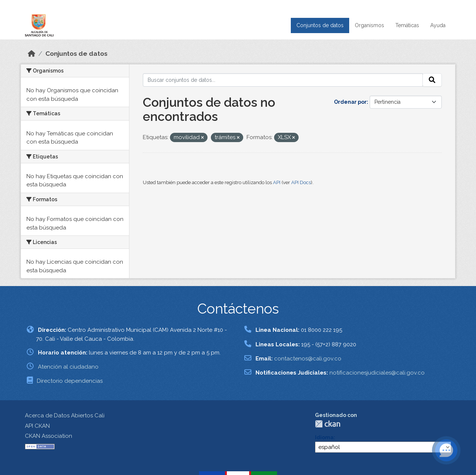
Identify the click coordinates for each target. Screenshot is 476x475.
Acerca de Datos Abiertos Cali (65, 415)
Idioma (324, 437)
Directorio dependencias (70, 381)
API (277, 182)
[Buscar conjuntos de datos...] (283, 80)
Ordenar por (350, 102)
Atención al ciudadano (68, 367)
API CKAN (37, 426)
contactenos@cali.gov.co (308, 359)
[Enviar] (432, 80)
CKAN (328, 424)
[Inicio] (32, 54)
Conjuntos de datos (320, 25)
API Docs (301, 182)
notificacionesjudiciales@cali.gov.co (377, 373)
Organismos (369, 25)
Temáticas (407, 25)
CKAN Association (49, 436)
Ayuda (438, 25)
